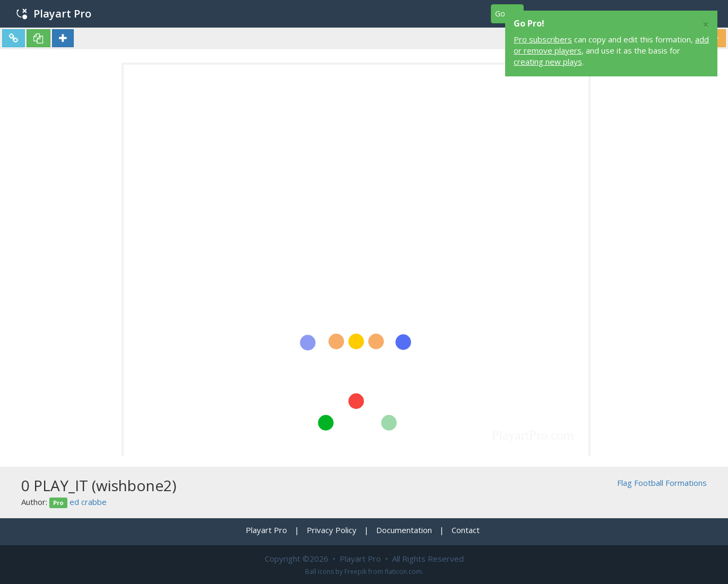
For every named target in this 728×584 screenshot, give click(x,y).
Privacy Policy (332, 530)
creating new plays (548, 62)
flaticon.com (403, 572)
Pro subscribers (543, 39)
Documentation (404, 530)
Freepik (356, 572)
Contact (466, 530)
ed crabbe (88, 502)
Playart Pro (54, 14)
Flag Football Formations (662, 483)
